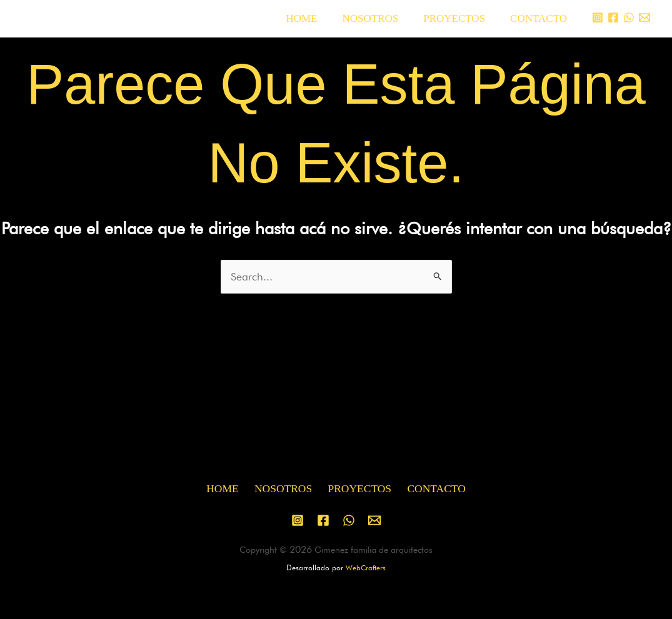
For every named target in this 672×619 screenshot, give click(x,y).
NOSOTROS (379, 18)
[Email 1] (644, 17)
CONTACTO (540, 18)
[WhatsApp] (629, 17)
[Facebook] (613, 17)
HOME (314, 18)
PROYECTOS (460, 18)
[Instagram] (598, 17)
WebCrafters (366, 568)
